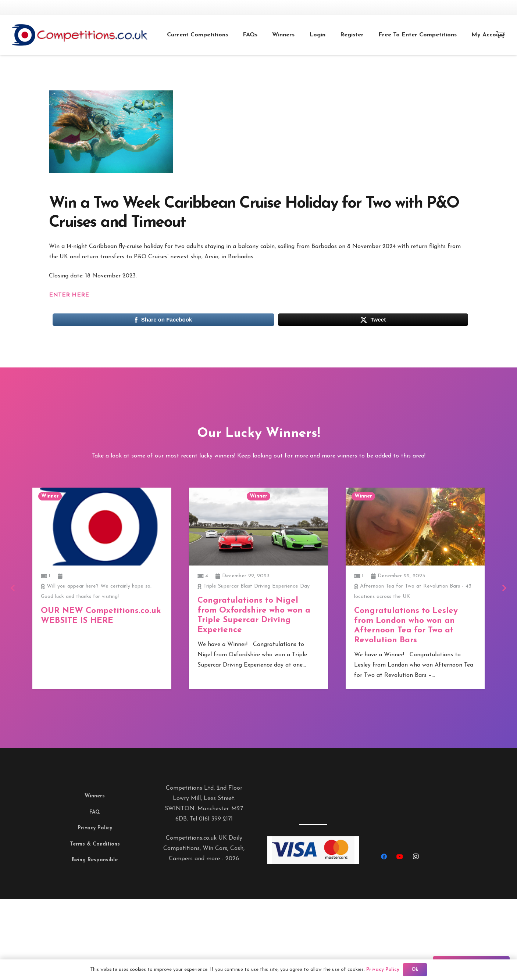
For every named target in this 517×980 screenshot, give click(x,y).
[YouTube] (400, 857)
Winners (95, 796)
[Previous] (13, 588)
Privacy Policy (95, 828)
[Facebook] (384, 857)
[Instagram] (416, 857)
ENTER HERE (69, 295)
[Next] (504, 588)
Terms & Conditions (95, 844)
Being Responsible (95, 860)
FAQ (95, 812)
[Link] (95, 35)
